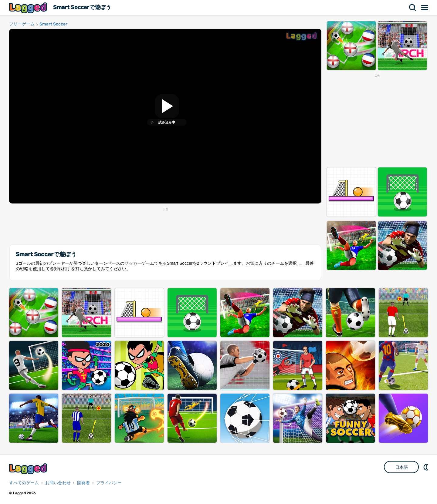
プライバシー (109, 483)
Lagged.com (29, 469)
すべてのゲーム (24, 483)
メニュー (425, 8)
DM (426, 467)
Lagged (29, 8)
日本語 (401, 467)
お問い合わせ (58, 483)
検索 (413, 8)
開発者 (83, 483)
